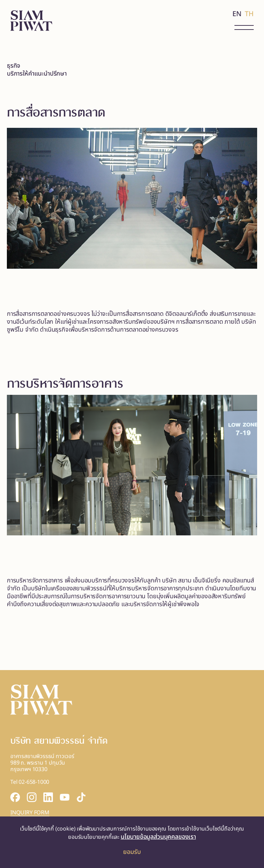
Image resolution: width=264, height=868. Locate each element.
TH (249, 14)
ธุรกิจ (14, 66)
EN (237, 14)
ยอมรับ (132, 852)
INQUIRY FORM (30, 813)
